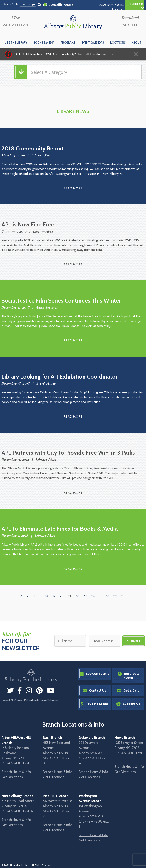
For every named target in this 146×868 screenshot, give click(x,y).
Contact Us (94, 691)
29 (123, 596)
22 (77, 596)
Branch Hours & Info (16, 772)
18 (47, 596)
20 (62, 596)
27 (107, 596)
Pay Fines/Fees (94, 704)
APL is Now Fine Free (28, 224)
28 (115, 596)
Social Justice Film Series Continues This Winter (61, 301)
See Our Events (94, 674)
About (137, 43)
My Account (106, 5)
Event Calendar (93, 43)
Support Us (128, 704)
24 (93, 596)
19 (54, 596)
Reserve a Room (128, 676)
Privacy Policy (23, 700)
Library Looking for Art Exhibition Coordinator (60, 377)
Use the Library (16, 43)
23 (85, 596)
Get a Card (128, 691)
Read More (73, 188)
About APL (9, 700)
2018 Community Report (33, 148)
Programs (68, 43)
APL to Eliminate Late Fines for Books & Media (60, 529)
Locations (118, 43)
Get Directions (12, 777)
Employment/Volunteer (45, 700)
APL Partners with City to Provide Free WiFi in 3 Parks (68, 453)
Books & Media (44, 43)
